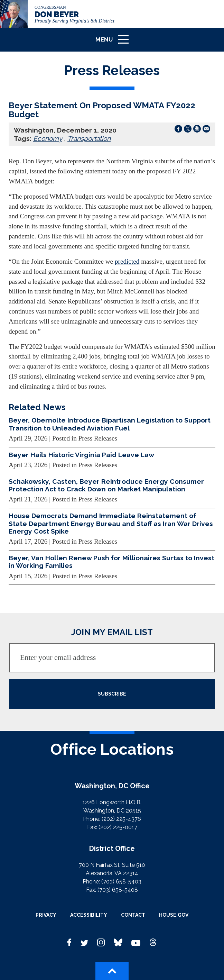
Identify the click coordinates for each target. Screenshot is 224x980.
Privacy (46, 915)
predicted (127, 261)
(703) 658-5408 (118, 890)
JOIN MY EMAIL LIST (112, 632)
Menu (114, 42)
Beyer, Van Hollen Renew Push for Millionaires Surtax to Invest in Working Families (111, 562)
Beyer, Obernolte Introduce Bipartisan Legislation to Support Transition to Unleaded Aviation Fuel (110, 424)
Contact (133, 915)
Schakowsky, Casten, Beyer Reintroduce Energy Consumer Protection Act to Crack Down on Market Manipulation (106, 485)
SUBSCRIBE (112, 694)
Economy (48, 138)
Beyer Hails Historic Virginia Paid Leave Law (81, 455)
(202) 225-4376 (121, 819)
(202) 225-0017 (118, 827)
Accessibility (89, 915)
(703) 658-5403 (121, 882)
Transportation (89, 138)
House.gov (174, 915)
